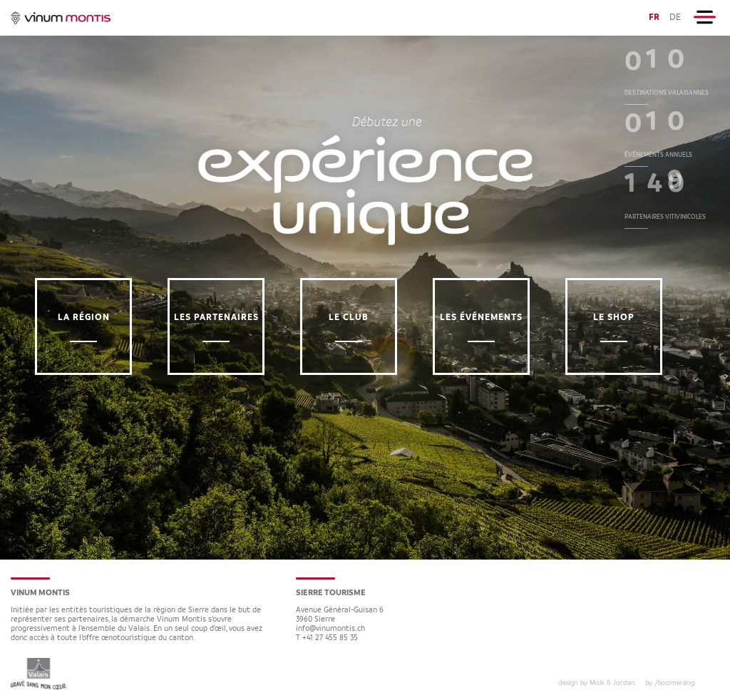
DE (675, 17)
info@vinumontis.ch (330, 629)
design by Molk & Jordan (597, 683)
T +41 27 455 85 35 (327, 638)
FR (654, 17)
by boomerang (670, 683)
